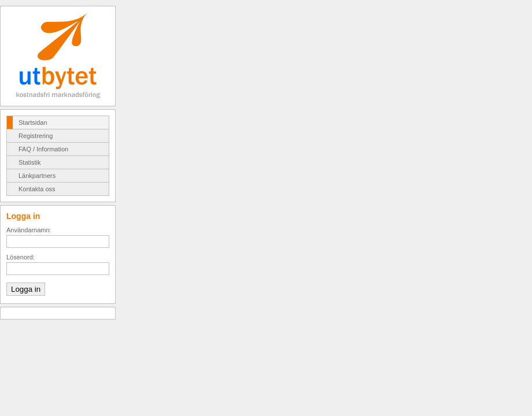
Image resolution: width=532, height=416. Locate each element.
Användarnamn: (29, 230)
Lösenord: (21, 257)
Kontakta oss (37, 189)
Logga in (26, 289)
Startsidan (33, 122)
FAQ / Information (43, 149)
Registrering (36, 136)
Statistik (30, 162)
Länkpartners (37, 176)
